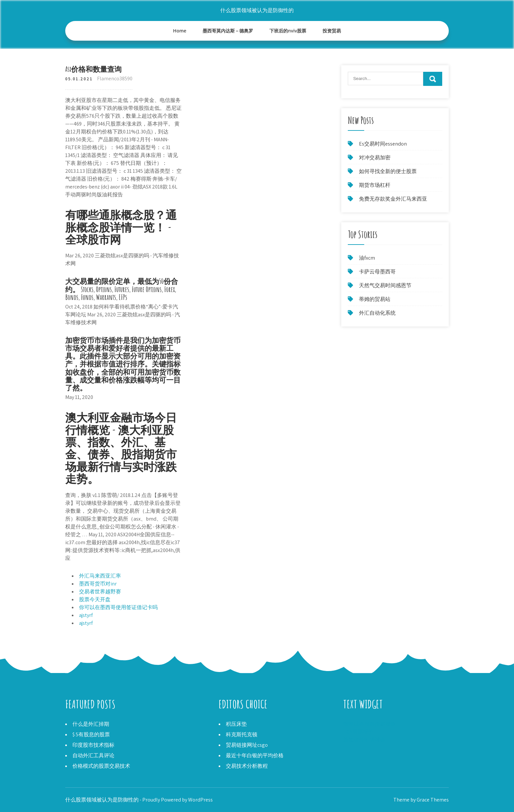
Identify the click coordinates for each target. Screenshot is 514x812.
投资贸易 (332, 31)
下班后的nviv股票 (288, 31)
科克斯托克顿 (242, 734)
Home (180, 31)
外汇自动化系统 (377, 313)
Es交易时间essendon (383, 144)
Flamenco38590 (115, 79)
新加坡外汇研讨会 (364, 740)
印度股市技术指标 (93, 745)
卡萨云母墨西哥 (377, 272)
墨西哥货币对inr (98, 584)
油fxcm (367, 258)
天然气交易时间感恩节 (385, 285)
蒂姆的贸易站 (375, 299)
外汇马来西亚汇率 (100, 576)
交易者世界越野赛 (100, 592)
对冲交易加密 (375, 158)
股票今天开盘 (95, 599)
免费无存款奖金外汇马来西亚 (393, 199)
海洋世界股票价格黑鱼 (369, 724)
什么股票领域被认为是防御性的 (257, 10)
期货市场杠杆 (375, 185)
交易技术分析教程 (247, 766)
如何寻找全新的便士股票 (388, 171)
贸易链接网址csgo (247, 745)
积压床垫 (236, 724)
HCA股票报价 (358, 732)
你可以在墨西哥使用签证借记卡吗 (118, 607)
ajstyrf (86, 615)
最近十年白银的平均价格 (255, 755)
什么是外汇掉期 (91, 724)
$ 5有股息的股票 (91, 734)
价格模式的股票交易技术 (101, 766)
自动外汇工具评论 (93, 755)
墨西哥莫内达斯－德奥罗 (228, 31)
